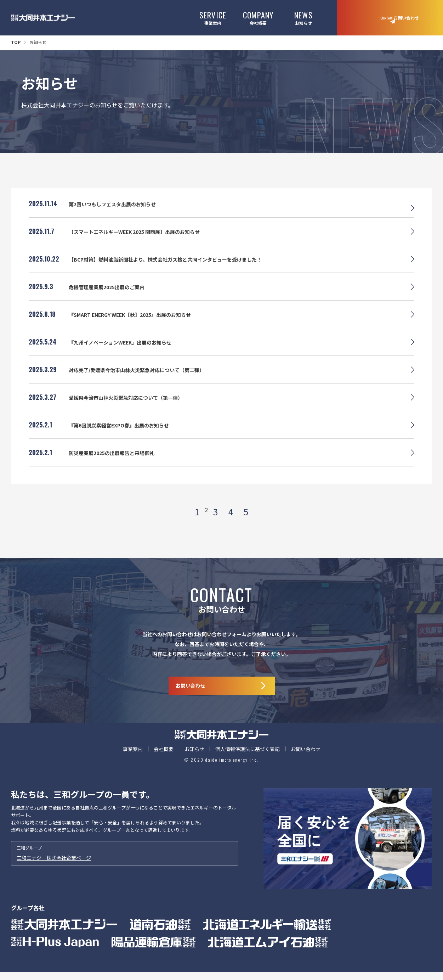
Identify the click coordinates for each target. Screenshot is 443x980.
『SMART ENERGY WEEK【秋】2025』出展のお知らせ (139, 323)
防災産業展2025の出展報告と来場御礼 (118, 461)
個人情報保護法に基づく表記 (248, 764)
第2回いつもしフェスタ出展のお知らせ (118, 212)
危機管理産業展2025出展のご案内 (112, 295)
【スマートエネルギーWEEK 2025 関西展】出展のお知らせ (144, 240)
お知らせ (303, 18)
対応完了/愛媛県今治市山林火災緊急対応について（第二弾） (146, 378)
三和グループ (125, 869)
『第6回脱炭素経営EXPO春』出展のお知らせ (126, 433)
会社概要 (258, 18)
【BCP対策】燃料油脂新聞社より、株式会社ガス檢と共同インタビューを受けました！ (179, 267)
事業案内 (213, 18)
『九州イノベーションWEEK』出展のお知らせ (128, 350)
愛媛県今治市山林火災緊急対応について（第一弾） (134, 405)
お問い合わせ (306, 764)
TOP (16, 42)
